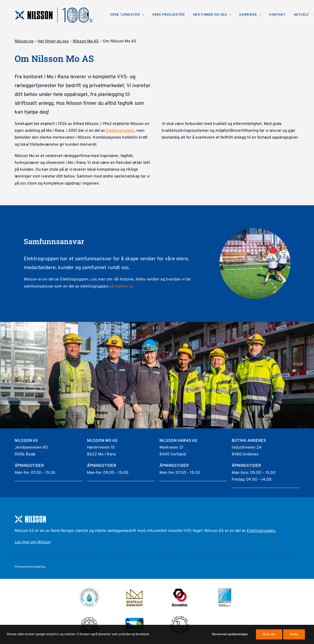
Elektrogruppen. (261, 531)
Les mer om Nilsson (33, 542)
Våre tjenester (127, 15)
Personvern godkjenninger (230, 640)
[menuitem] (127, 15)
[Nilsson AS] (54, 15)
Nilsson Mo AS (86, 41)
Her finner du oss (212, 15)
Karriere (250, 15)
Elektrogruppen (120, 131)
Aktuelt (302, 15)
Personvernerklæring (30, 567)
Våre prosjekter (168, 15)
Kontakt (277, 15)
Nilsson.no (24, 41)
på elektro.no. (122, 287)
